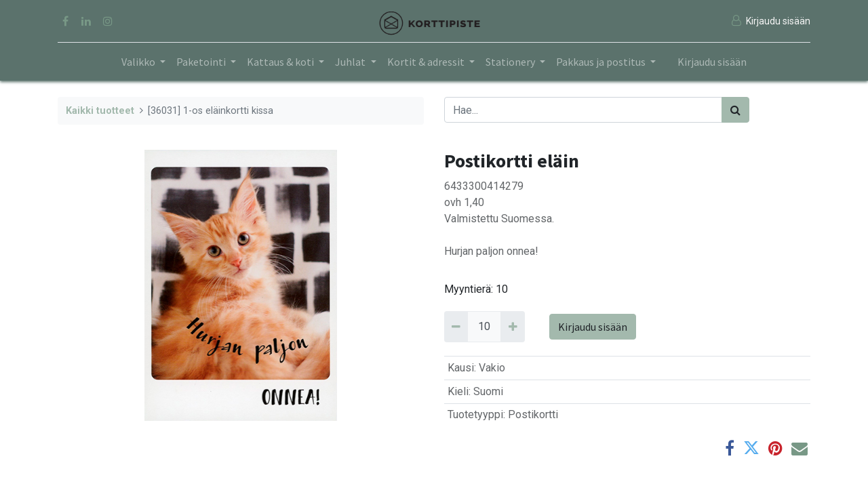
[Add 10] (512, 327)
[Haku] (735, 110)
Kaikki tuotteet (100, 111)
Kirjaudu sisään (712, 62)
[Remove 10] (456, 327)
